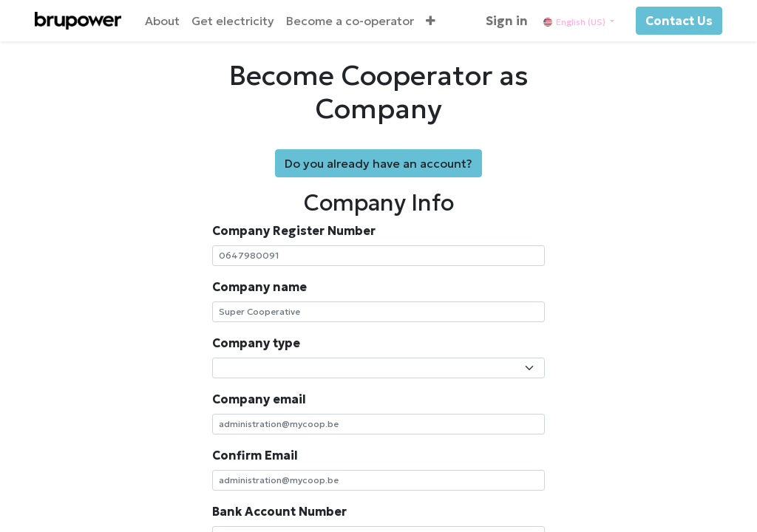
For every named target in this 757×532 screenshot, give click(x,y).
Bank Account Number (279, 511)
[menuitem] (162, 21)
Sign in (507, 21)
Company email (259, 399)
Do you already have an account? (378, 163)
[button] (431, 21)
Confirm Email (255, 455)
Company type (256, 343)
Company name (259, 287)
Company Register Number (294, 231)
